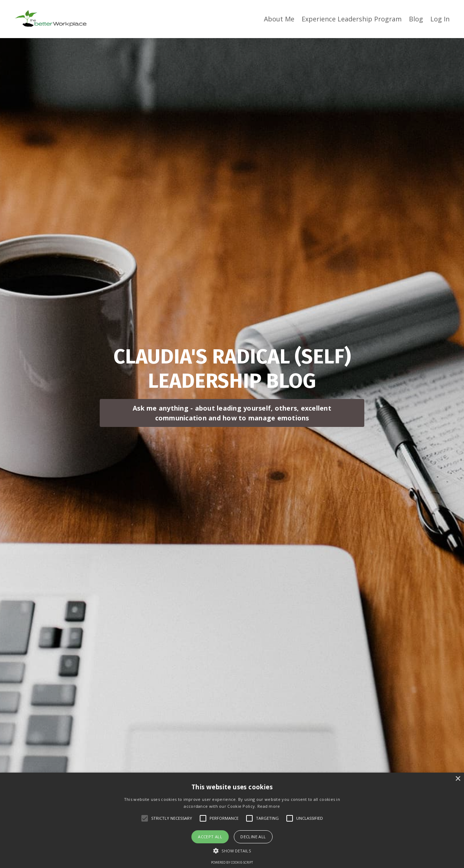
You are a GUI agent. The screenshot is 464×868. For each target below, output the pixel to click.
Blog (416, 19)
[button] (232, 851)
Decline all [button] (253, 837)
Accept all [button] (210, 837)
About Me (279, 19)
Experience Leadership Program (352, 19)
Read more (269, 806)
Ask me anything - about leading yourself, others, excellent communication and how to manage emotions (232, 413)
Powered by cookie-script (232, 862)
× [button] (458, 779)
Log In (440, 19)
